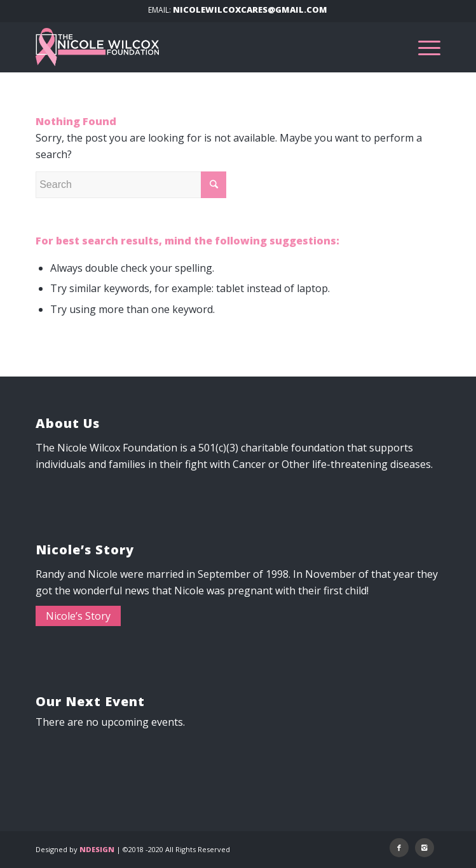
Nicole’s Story (78, 616)
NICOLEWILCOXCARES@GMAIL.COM (250, 10)
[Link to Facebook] (399, 848)
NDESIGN (97, 849)
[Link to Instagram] (425, 848)
